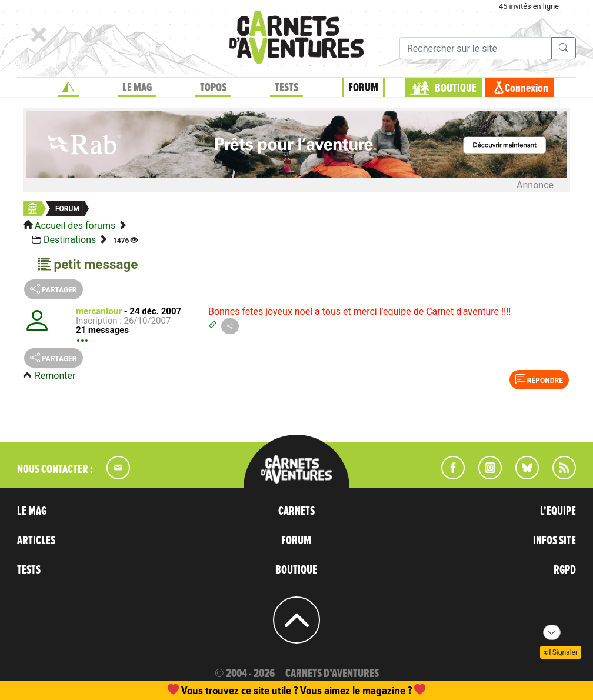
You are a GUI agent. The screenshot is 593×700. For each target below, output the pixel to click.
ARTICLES (36, 541)
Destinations (70, 240)
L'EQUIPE (558, 511)
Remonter (55, 376)
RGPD (565, 570)
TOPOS (213, 88)
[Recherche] (476, 48)
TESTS (286, 88)
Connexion (527, 88)
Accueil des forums (75, 226)
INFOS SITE (554, 541)
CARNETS (296, 511)
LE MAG (137, 88)
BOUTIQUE (456, 88)
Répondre (539, 379)
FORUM (363, 88)
